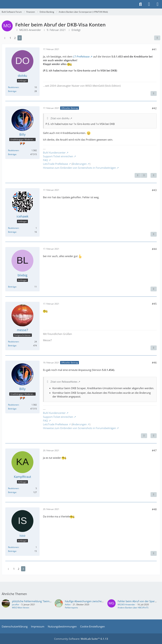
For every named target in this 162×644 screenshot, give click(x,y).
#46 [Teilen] (154, 363)
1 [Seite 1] (10, 38)
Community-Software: (81, 639)
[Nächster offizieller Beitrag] (144, 175)
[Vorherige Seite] (5, 38)
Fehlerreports (71, 608)
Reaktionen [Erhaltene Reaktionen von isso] (13, 547)
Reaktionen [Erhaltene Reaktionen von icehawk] (13, 228)
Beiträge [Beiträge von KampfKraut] (12, 492)
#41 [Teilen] (154, 49)
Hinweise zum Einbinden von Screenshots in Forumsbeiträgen (79, 168)
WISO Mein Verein (21, 608)
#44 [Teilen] (154, 249)
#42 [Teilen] (154, 108)
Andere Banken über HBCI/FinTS (133, 608)
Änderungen (79, 164)
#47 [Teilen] (154, 450)
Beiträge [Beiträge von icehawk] (12, 232)
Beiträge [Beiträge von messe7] (12, 346)
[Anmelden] (149, 4)
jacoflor (16, 605)
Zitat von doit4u (60, 118)
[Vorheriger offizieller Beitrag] (138, 175)
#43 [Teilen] (154, 190)
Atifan (68, 605)
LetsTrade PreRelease (55, 164)
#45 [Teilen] (154, 304)
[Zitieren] (154, 93)
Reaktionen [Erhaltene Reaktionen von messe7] (13, 342)
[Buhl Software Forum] (2, 4)
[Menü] (158, 4)
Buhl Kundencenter (54, 153)
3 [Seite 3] (20, 38)
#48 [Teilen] (154, 509)
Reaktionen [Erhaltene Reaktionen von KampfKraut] (13, 488)
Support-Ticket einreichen (58, 156)
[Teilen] (157, 38)
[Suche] (140, 4)
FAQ (45, 160)
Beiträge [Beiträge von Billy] (12, 154)
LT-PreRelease (81, 56)
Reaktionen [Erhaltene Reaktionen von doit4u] (13, 87)
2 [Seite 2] (15, 38)
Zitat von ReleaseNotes (64, 382)
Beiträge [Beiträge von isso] (12, 551)
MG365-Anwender (126, 605)
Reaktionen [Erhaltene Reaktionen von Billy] (13, 150)
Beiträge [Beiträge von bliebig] (12, 287)
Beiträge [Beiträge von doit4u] (12, 91)
